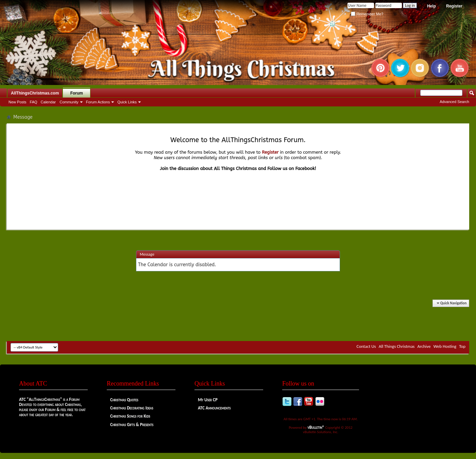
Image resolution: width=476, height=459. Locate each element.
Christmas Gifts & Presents (132, 424)
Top (462, 346)
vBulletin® (316, 427)
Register (454, 6)
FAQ (34, 102)
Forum (77, 93)
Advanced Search (454, 102)
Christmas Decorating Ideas (132, 408)
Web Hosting (445, 346)
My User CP (208, 400)
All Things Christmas (397, 346)
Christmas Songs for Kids (130, 416)
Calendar (48, 102)
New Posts (18, 102)
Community (69, 102)
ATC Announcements (214, 408)
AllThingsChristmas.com (35, 93)
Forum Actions (98, 102)
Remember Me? (367, 14)
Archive (424, 346)
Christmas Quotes (124, 400)
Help (431, 6)
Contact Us (366, 346)
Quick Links (127, 102)
